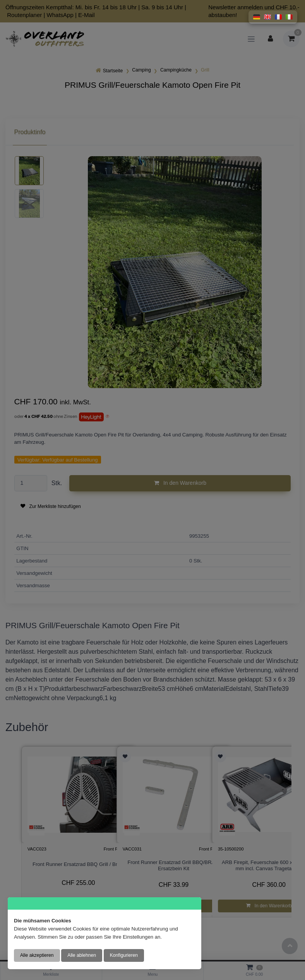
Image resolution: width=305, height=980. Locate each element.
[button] (257, 17)
